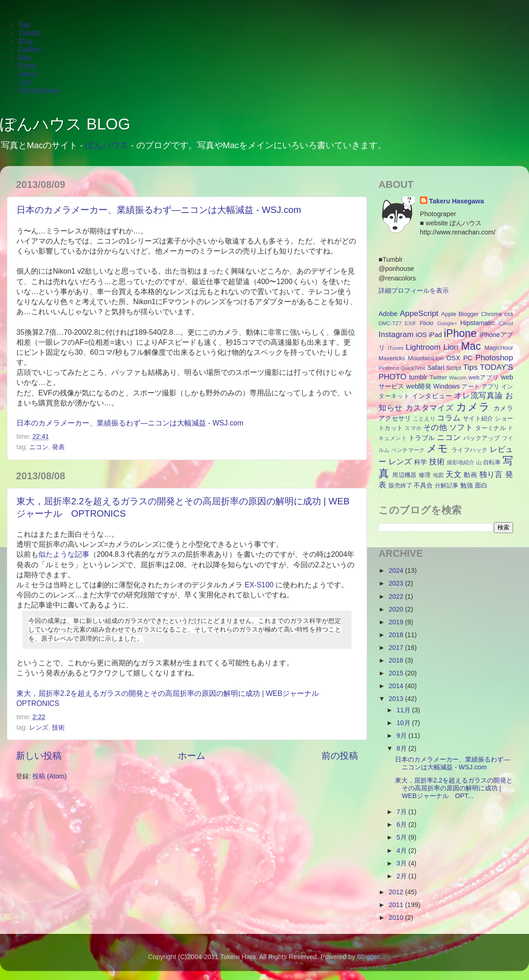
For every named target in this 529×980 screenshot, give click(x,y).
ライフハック (470, 450)
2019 (397, 622)
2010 (397, 918)
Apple (449, 314)
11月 (405, 710)
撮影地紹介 (461, 462)
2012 (397, 892)
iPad (435, 335)
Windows (446, 386)
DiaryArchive (39, 91)
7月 (403, 812)
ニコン (39, 447)
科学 (420, 462)
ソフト (461, 427)
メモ (438, 448)
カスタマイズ (430, 408)
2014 (397, 686)
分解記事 (446, 485)
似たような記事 (64, 554)
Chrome (492, 314)
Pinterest (389, 368)
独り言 (491, 474)
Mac (25, 58)
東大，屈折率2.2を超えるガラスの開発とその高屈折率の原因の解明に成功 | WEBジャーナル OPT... (454, 788)
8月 (403, 748)
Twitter (438, 377)
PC (468, 358)
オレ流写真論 (478, 395)
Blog (26, 41)
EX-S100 (259, 585)
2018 (397, 635)
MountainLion (426, 358)
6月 (403, 824)
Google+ (447, 323)
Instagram (396, 334)
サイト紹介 (478, 418)
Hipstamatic (477, 323)
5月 (403, 837)
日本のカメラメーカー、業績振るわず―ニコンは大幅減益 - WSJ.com (159, 210)
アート (470, 386)
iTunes (396, 348)
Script (454, 368)
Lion (451, 347)
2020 (397, 609)
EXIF (411, 323)
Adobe (388, 314)
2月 (403, 876)
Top (24, 25)
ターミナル (490, 428)
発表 (58, 447)
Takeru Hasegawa (457, 201)
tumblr (418, 377)
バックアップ (482, 438)
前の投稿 (340, 756)
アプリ (490, 386)
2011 (397, 905)
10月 (405, 723)
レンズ (39, 727)
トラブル (422, 438)
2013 (397, 699)
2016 (397, 660)
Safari (436, 368)
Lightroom (423, 347)
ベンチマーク (408, 450)
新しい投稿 (39, 756)
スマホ (413, 428)
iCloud (506, 323)
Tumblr (29, 33)
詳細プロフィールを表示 (414, 290)
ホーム (192, 756)
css (509, 314)
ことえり (424, 419)
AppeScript (419, 313)
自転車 (492, 462)
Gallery (30, 49)
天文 (454, 474)
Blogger (469, 314)
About (28, 74)
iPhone (460, 333)
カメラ (473, 407)
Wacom (458, 378)
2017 (397, 648)
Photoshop (494, 358)
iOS (421, 335)
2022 (397, 596)
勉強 (467, 485)
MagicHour (499, 348)
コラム (449, 418)
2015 (397, 673)
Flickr (427, 323)
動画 (470, 475)
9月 (403, 736)
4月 (403, 850)
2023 (397, 583)
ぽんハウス (107, 145)
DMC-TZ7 (390, 323)
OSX (453, 358)
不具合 (423, 485)
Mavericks (392, 358)
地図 (438, 475)
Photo (28, 66)
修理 (425, 475)
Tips (470, 367)
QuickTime (413, 368)
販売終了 (400, 485)
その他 (435, 427)
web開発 (419, 386)
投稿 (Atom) (49, 776)
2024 (397, 570)
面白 (481, 485)
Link (25, 82)
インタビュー (432, 396)
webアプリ (484, 377)
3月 (403, 863)
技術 (58, 727)
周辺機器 (405, 475)
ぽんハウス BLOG (65, 124)
